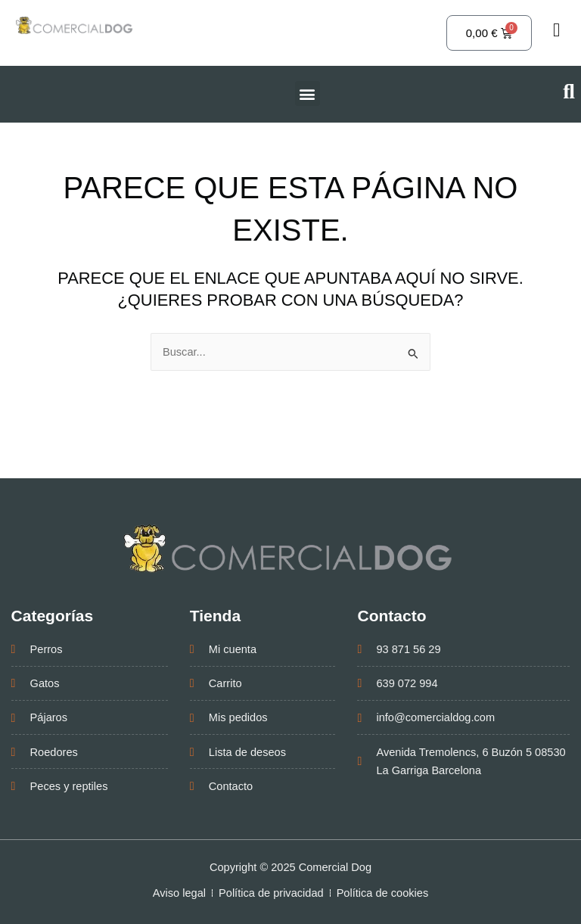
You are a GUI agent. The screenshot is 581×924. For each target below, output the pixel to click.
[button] (308, 93)
